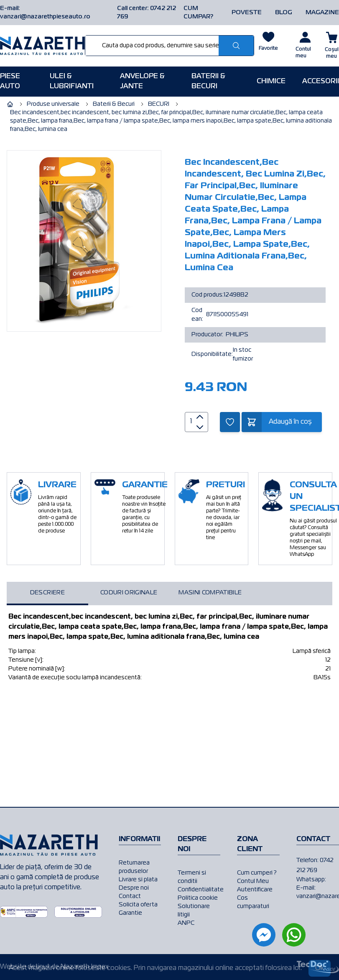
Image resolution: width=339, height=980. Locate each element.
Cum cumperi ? (257, 873)
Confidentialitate (199, 890)
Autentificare (255, 890)
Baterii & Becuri (208, 82)
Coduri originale (129, 593)
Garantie (130, 913)
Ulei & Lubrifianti (72, 82)
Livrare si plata (138, 880)
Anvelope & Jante (142, 82)
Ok (320, 968)
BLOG (284, 13)
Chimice (271, 82)
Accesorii (321, 82)
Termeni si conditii (192, 877)
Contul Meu (253, 881)
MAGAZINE (322, 13)
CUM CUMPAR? (198, 13)
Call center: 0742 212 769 (147, 13)
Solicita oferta (138, 905)
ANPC (186, 923)
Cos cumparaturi (253, 902)
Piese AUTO (10, 82)
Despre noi (134, 888)
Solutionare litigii (194, 911)
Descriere (47, 593)
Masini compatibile (210, 593)
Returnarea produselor (134, 867)
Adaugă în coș (290, 422)
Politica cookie (198, 898)
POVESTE (247, 13)
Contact (130, 896)
